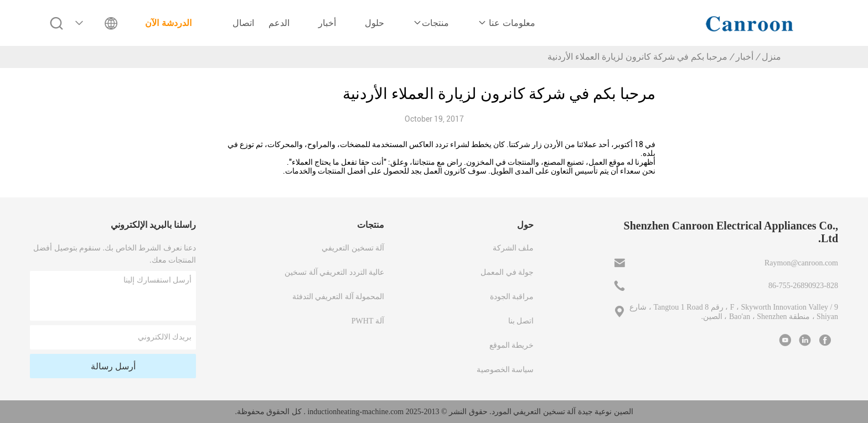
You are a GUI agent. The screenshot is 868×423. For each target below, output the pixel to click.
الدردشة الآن (168, 23)
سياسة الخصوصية (505, 370)
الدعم (279, 23)
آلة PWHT (368, 321)
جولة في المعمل (507, 272)
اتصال (243, 23)
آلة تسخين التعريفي (353, 248)
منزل (771, 57)
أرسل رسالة (113, 366)
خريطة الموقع (512, 345)
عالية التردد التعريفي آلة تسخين (334, 272)
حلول (374, 23)
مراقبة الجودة (512, 297)
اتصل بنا (521, 321)
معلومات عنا (507, 23)
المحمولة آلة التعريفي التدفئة (339, 297)
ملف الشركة (513, 248)
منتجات (431, 23)
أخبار (327, 23)
